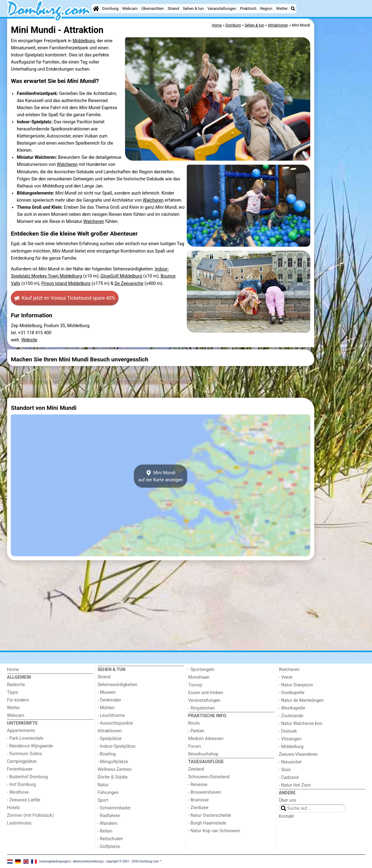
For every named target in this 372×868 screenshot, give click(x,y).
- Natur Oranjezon (296, 685)
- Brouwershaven (205, 792)
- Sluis (285, 770)
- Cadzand (289, 777)
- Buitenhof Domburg (27, 777)
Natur (103, 785)
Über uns (288, 800)
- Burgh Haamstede (207, 823)
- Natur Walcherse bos (301, 724)
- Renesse (198, 785)
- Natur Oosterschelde (210, 815)
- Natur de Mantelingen (301, 700)
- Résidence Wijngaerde (30, 746)
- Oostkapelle (292, 693)
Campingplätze (22, 761)
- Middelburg (291, 747)
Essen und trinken (206, 693)
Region (266, 8)
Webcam (130, 8)
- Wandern (107, 823)
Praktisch (248, 8)
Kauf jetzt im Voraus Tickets (65, 298)
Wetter (282, 8)
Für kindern (18, 700)
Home (13, 670)
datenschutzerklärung (88, 861)
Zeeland (196, 769)
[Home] (96, 9)
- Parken (196, 731)
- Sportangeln (201, 670)
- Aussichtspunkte (115, 723)
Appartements (21, 731)
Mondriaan (199, 677)
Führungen (108, 793)
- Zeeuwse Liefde (24, 800)
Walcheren (67, 165)
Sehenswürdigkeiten (117, 685)
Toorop (195, 685)
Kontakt (286, 816)
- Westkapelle (292, 708)
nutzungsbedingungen (54, 861)
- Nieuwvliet (290, 762)
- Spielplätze (110, 739)
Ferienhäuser (20, 769)
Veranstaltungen (222, 8)
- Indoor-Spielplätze (117, 746)
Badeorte (16, 685)
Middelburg (84, 41)
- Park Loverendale (25, 738)
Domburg (110, 8)
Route (194, 723)
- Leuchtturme (111, 716)
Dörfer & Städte (113, 777)
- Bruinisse (199, 800)
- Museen (107, 692)
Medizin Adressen (206, 739)
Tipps (13, 692)
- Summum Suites (25, 754)
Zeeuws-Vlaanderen (298, 754)
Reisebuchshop (203, 754)
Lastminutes (19, 823)
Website (29, 340)
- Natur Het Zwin (295, 785)
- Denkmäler (109, 700)
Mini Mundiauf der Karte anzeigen (161, 476)
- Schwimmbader (114, 808)
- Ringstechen (202, 708)
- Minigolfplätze (113, 762)
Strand (173, 8)
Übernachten (153, 8)
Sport (103, 800)
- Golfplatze (109, 847)
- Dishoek (288, 731)
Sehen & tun (193, 8)
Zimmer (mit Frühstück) (30, 815)
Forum (195, 746)
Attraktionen (110, 731)
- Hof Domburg (22, 785)
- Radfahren (109, 816)
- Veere (286, 677)
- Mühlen (106, 708)
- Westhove (18, 792)
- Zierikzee (198, 808)
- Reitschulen (110, 839)
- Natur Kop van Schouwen (214, 831)
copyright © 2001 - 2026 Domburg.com (132, 861)
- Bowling (107, 754)
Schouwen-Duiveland (209, 777)
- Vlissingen (290, 739)
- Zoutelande (291, 716)
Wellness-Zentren (115, 769)
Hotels (14, 808)
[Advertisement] (341, 160)
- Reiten (105, 831)
